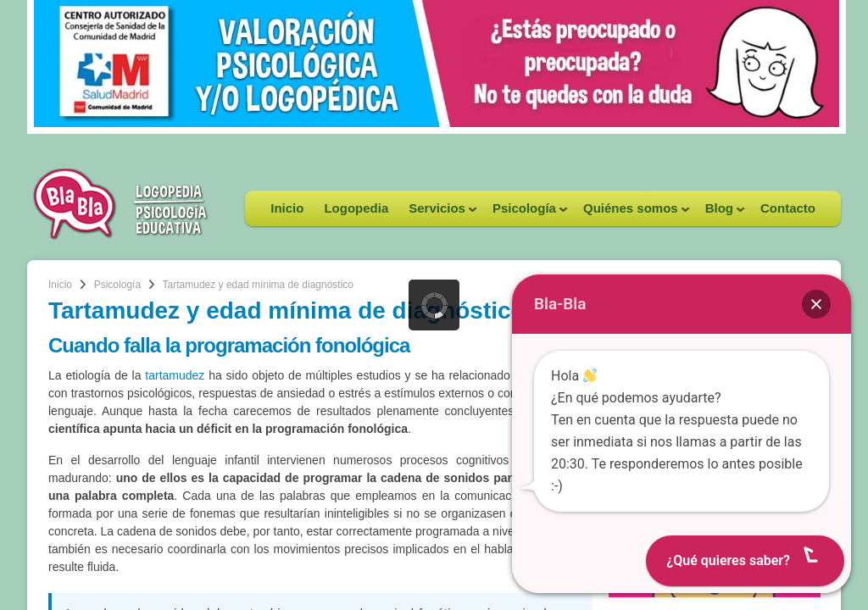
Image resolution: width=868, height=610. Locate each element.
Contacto (788, 208)
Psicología (525, 213)
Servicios (438, 213)
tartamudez (175, 375)
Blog (720, 213)
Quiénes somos (632, 213)
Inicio (287, 208)
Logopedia (356, 208)
